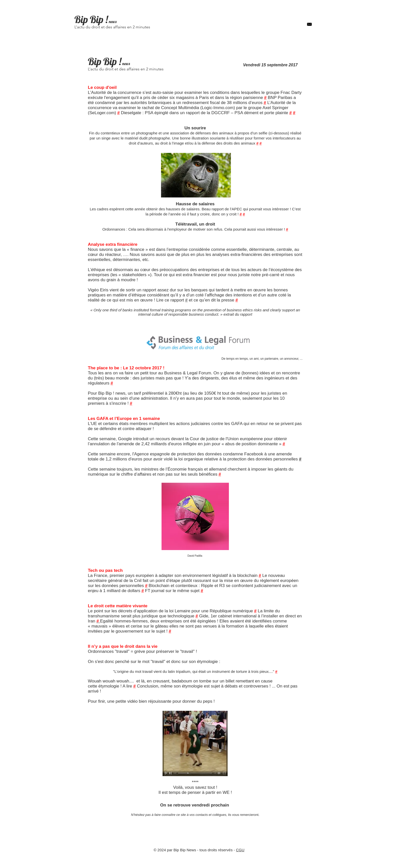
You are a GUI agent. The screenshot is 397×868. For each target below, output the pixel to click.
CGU (240, 850)
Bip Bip (89, 19)
